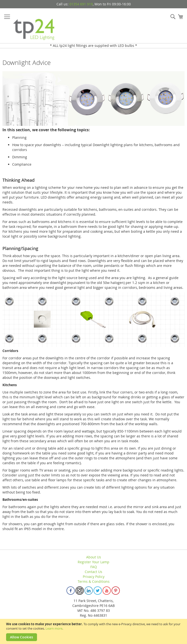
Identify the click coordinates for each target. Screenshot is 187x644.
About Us (94, 557)
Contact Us (93, 572)
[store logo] (34, 26)
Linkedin (89, 591)
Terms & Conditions (94, 581)
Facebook (71, 591)
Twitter (98, 591)
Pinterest (116, 591)
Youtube (107, 591)
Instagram (80, 591)
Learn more (54, 628)
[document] (94, 631)
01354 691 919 (81, 4)
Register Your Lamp (93, 562)
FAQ (94, 567)
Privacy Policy (94, 577)
